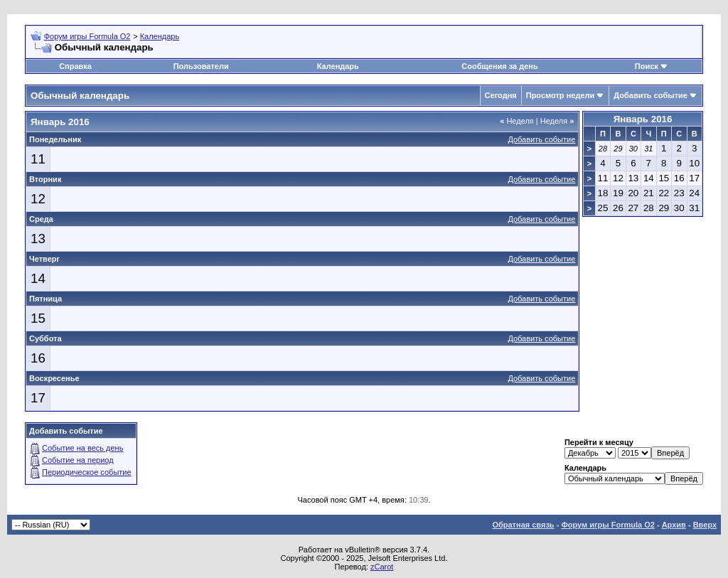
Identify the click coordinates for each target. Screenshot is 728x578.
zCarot (382, 567)
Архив (674, 525)
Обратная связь (523, 525)
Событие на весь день (82, 448)
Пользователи (201, 66)
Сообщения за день (499, 66)
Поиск (647, 66)
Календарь (160, 36)
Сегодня (501, 95)
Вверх (705, 525)
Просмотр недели (561, 95)
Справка (75, 66)
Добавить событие (651, 95)
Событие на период (78, 460)
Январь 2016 (643, 119)
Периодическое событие (87, 472)
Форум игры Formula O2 (87, 36)
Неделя (517, 121)
